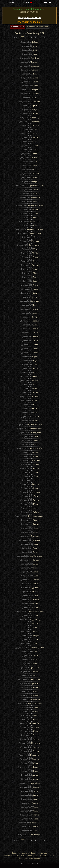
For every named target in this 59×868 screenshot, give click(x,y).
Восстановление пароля (30, 858)
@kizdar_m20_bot (30, 12)
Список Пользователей (38, 27)
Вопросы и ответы (29, 17)
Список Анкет (18, 27)
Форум (7, 856)
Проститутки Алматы (20, 853)
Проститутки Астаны (39, 853)
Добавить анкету (47, 856)
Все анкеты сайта (19, 856)
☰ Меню (10, 2)
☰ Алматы (46, 2)
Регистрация (33, 856)
